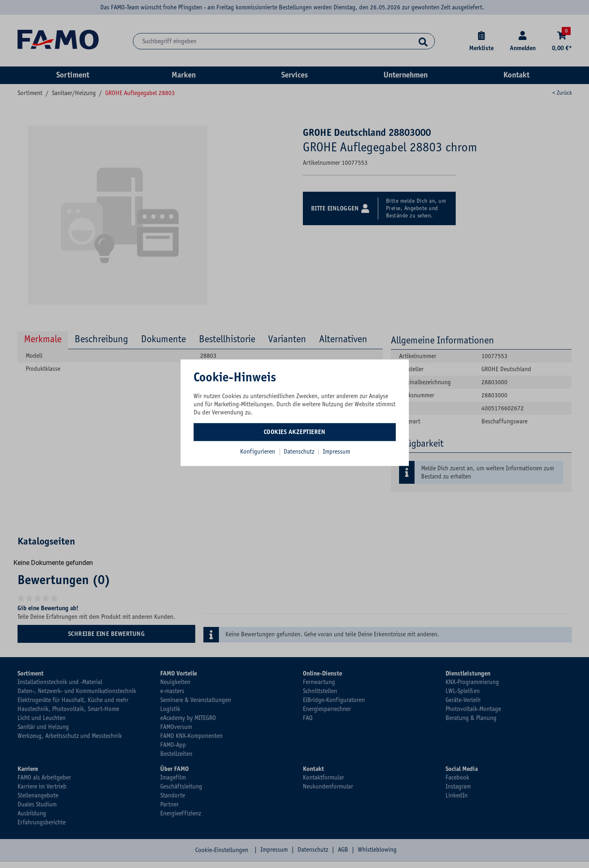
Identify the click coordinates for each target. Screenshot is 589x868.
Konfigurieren (258, 452)
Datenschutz (300, 452)
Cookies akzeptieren (295, 432)
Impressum (336, 452)
